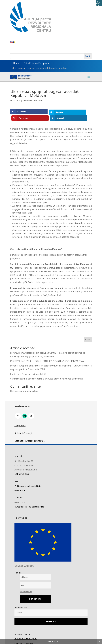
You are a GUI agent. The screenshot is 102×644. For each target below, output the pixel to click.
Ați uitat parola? (26, 586)
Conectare (35, 593)
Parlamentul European (26, 632)
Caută (88, 333)
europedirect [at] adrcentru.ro (29, 500)
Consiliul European (24, 637)
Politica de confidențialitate (28, 480)
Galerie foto (20, 484)
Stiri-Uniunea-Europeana (37, 63)
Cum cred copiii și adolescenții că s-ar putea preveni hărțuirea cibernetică (46, 372)
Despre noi (20, 419)
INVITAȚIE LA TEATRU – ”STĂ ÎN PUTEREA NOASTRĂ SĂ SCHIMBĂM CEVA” (47, 355)
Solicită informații (23, 427)
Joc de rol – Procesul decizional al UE (28, 368)
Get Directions (22, 468)
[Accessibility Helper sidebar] (99, 3)
